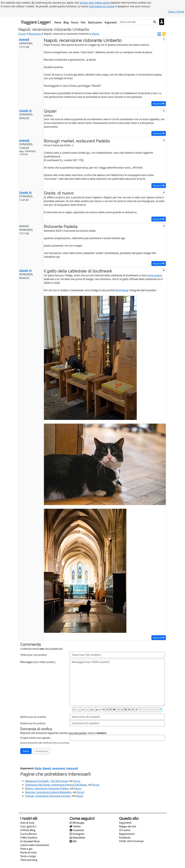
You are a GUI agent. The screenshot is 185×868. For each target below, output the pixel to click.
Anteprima (42, 751)
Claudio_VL (26, 111)
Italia (38, 768)
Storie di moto (28, 852)
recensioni (59, 768)
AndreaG (24, 40)
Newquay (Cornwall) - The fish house (46, 781)
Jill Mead (123, 290)
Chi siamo (125, 830)
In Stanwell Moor (30, 841)
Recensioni (35, 34)
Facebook (77, 830)
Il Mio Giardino (29, 838)
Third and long (29, 860)
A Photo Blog (28, 830)
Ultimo (95, 34)
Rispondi (159, 104)
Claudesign (138, 841)
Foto (83, 22)
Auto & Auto (27, 823)
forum (77, 781)
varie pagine (155, 275)
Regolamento (127, 834)
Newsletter (77, 838)
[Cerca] (135, 22)
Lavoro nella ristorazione (35, 845)
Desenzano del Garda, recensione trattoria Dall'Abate (56, 785)
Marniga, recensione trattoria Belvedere (48, 792)
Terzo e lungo (28, 856)
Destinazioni (95, 22)
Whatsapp (77, 823)
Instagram (77, 834)
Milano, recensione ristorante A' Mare (47, 788)
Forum (75, 22)
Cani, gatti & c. (29, 826)
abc (83, 709)
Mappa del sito (128, 826)
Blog (66, 22)
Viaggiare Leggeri (36, 22)
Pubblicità (125, 838)
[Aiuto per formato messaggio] (161, 710)
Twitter (75, 826)
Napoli (47, 768)
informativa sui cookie (102, 6)
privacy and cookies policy (95, 3)
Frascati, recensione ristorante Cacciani (48, 796)
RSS (73, 841)
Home (58, 22)
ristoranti (72, 768)
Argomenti (111, 22)
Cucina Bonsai (28, 834)
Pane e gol (26, 849)
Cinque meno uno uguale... (36, 738)
